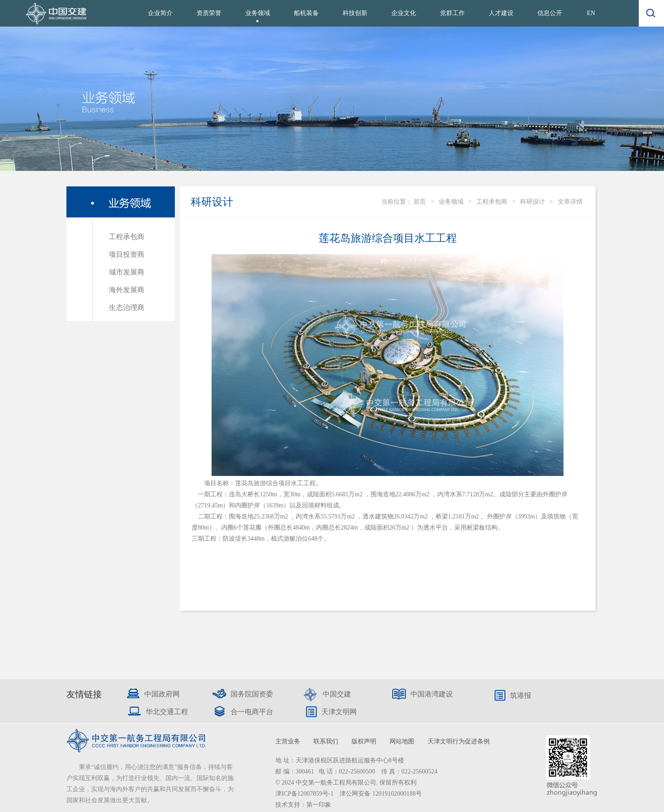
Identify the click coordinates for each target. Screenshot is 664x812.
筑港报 (521, 695)
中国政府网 (162, 694)
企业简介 (160, 13)
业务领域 (258, 13)
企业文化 (404, 13)
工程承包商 (127, 237)
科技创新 (355, 13)
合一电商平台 (252, 712)
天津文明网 (339, 712)
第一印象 (319, 805)
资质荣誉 (209, 13)
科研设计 (533, 202)
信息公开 (550, 13)
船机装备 (306, 13)
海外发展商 (127, 290)
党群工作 (452, 13)
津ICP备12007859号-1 (305, 794)
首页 (420, 202)
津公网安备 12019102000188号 (381, 794)
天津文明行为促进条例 (459, 741)
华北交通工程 (167, 712)
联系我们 (326, 741)
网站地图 (402, 741)
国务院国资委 (252, 694)
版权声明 (364, 741)
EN (591, 13)
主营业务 (288, 741)
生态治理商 (127, 307)
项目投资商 (127, 254)
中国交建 (337, 694)
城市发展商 (127, 272)
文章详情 (570, 202)
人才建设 (501, 13)
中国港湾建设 (432, 694)
